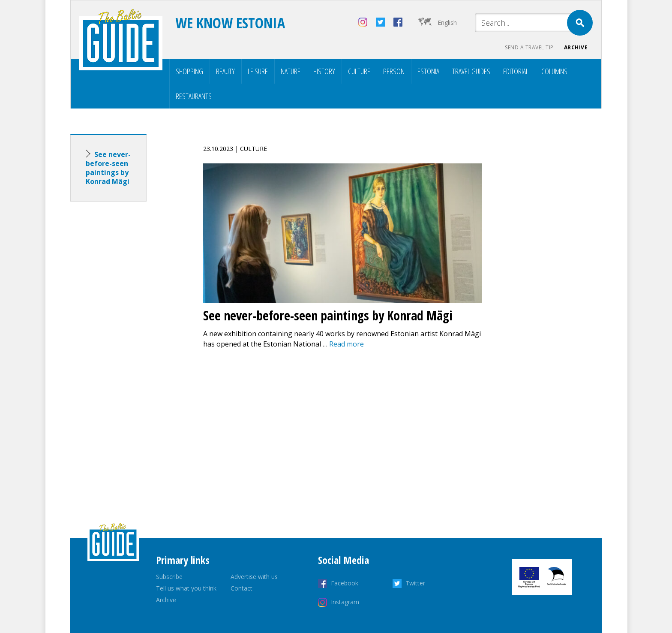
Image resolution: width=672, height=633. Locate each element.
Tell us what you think (186, 588)
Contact (241, 588)
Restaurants (194, 96)
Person (394, 71)
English (447, 23)
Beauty (225, 71)
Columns (554, 71)
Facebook (345, 583)
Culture (359, 71)
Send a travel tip (529, 47)
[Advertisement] (124, 343)
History (324, 71)
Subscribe (169, 577)
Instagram (345, 602)
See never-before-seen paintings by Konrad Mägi (108, 168)
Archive (576, 47)
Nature (291, 71)
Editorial (516, 71)
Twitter (415, 583)
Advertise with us (254, 577)
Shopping (189, 71)
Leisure (258, 71)
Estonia (428, 71)
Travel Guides (471, 71)
